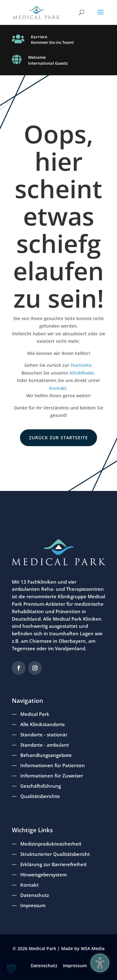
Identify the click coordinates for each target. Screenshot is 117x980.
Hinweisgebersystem (44, 875)
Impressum (33, 905)
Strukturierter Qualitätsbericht (55, 854)
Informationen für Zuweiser (52, 776)
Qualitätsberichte (40, 796)
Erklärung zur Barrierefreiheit (54, 864)
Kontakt (29, 885)
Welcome (37, 57)
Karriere (39, 37)
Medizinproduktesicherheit (51, 844)
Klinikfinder (82, 373)
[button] (100, 16)
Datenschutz (35, 895)
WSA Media (93, 948)
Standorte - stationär (44, 735)
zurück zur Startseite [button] (58, 438)
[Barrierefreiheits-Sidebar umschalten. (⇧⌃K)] (100, 963)
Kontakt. (58, 388)
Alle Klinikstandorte (43, 724)
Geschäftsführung (41, 786)
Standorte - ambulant (45, 745)
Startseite (81, 365)
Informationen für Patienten (53, 765)
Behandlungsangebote (46, 755)
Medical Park (35, 714)
